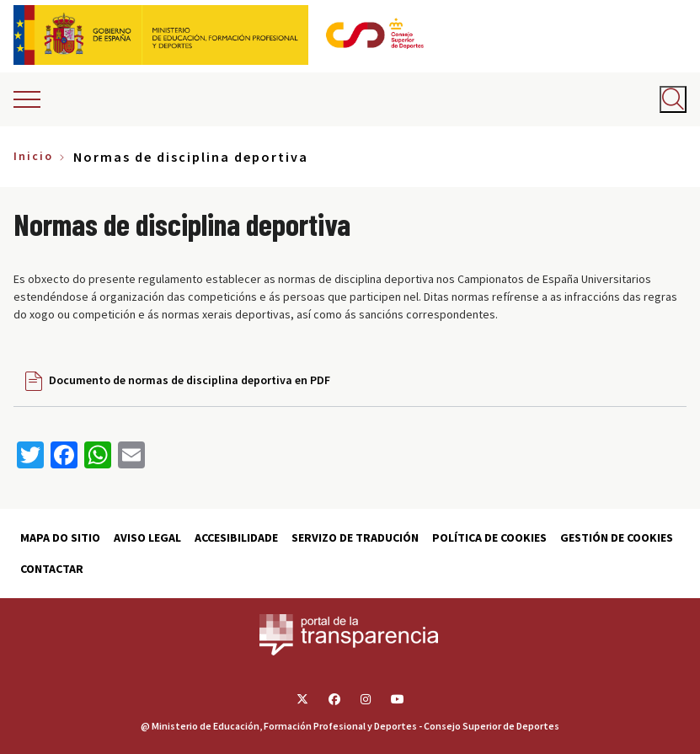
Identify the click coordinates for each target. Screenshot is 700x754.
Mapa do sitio (60, 537)
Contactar (52, 569)
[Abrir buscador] (673, 99)
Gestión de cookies (617, 537)
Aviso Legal (147, 537)
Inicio (33, 156)
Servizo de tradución (355, 537)
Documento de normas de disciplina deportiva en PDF (190, 380)
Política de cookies (489, 537)
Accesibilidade (236, 537)
